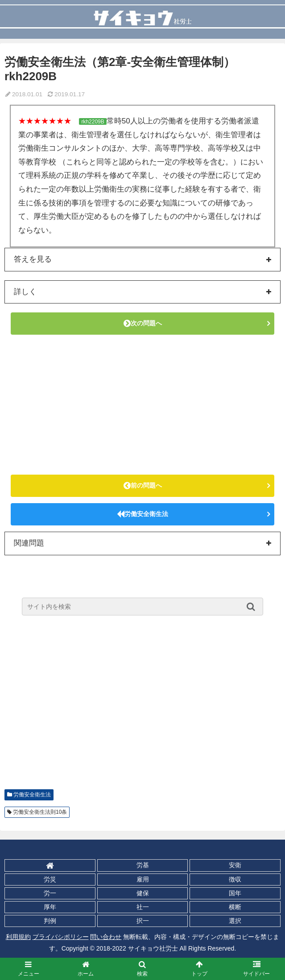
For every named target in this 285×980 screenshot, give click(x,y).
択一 (143, 921)
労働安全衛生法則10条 (40, 812)
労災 (50, 879)
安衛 (235, 865)
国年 (235, 893)
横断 (235, 907)
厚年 (50, 907)
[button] (253, 607)
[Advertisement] (142, 405)
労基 (143, 865)
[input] (142, 607)
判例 (50, 921)
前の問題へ (143, 485)
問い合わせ (106, 937)
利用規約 (18, 937)
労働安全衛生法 (142, 514)
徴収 (235, 879)
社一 (143, 907)
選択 (235, 921)
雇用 (143, 879)
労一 (50, 893)
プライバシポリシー (61, 937)
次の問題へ (143, 323)
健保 (143, 893)
